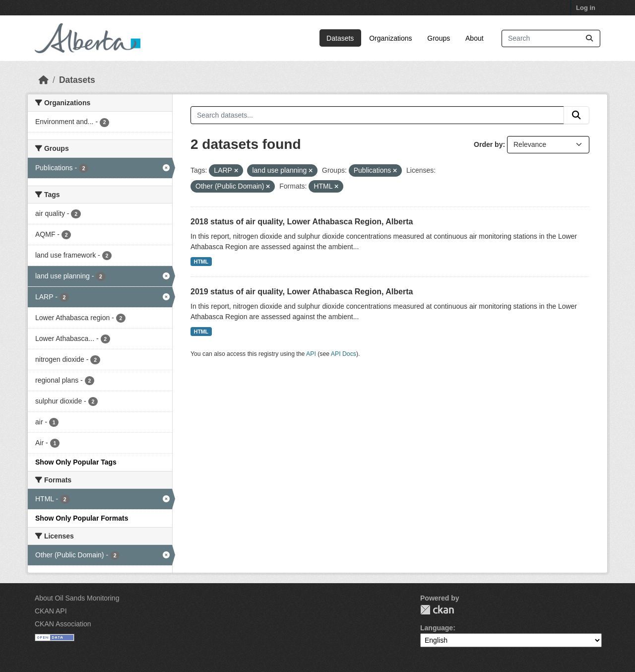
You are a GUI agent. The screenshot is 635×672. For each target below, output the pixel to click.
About (475, 38)
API (311, 354)
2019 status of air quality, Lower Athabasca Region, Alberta (302, 292)
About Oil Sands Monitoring (77, 598)
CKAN (437, 610)
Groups (439, 38)
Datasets (340, 38)
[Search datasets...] (551, 38)
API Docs (344, 354)
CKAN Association (63, 624)
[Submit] (589, 38)
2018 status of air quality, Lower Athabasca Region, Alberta (302, 222)
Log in (586, 8)
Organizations (390, 38)
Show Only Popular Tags (76, 462)
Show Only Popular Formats (82, 518)
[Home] (44, 80)
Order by (488, 144)
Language (437, 628)
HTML (201, 262)
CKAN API (51, 611)
